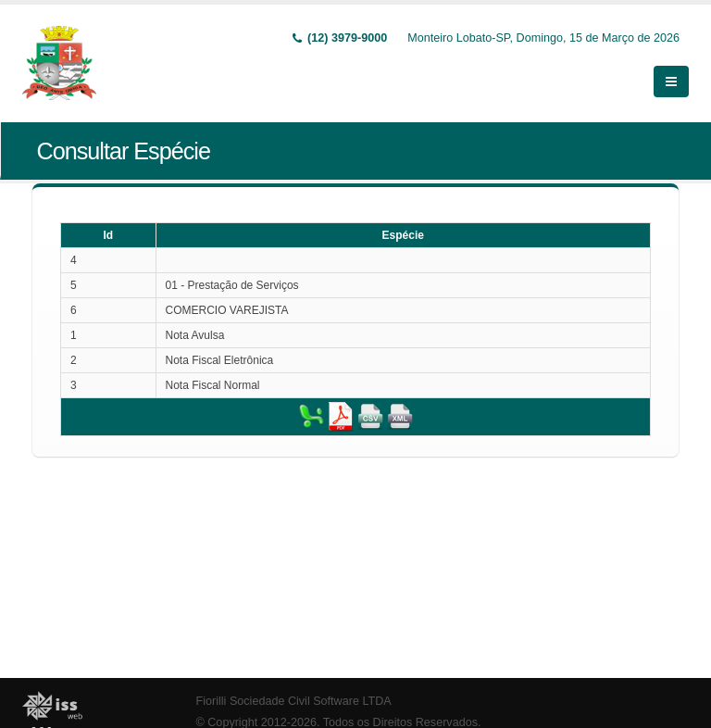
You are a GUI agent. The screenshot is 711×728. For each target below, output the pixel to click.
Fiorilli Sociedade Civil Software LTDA (294, 701)
